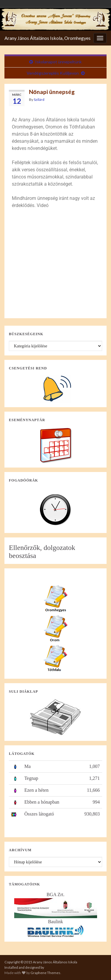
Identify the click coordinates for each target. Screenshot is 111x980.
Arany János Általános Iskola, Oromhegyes (48, 38)
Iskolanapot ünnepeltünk (58, 62)
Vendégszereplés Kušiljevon (53, 73)
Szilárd (39, 99)
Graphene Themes (45, 973)
